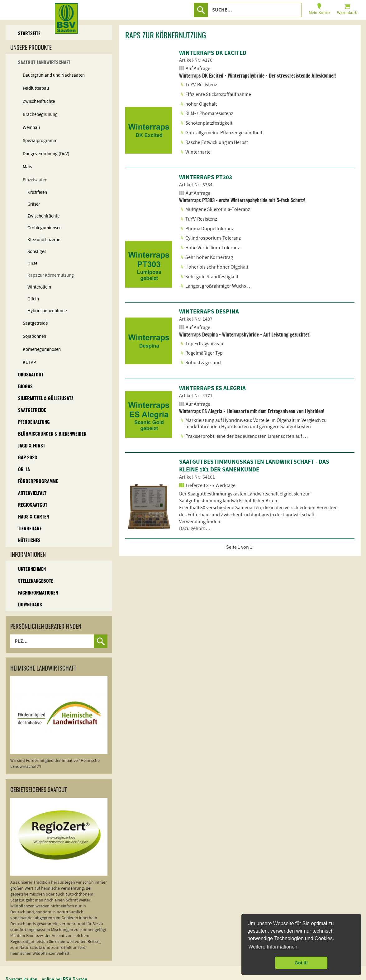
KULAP (29, 363)
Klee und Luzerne (44, 240)
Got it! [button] (301, 963)
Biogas (25, 387)
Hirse (32, 263)
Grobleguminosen (45, 228)
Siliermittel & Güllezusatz (46, 399)
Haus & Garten (33, 517)
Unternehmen (32, 569)
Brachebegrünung (40, 115)
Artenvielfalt (32, 493)
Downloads (30, 605)
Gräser (34, 204)
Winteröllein (39, 287)
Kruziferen (37, 192)
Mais (27, 167)
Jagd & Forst (32, 446)
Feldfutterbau (36, 88)
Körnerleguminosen (42, 349)
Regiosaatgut (33, 505)
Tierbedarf (30, 529)
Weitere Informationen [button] (273, 947)
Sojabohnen (34, 336)
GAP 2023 (28, 458)
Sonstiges (37, 252)
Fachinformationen (38, 593)
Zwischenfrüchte (39, 101)
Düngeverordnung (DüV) (46, 154)
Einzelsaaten (35, 180)
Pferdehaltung (34, 422)
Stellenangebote (36, 581)
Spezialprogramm (40, 141)
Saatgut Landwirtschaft (44, 63)
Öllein (33, 299)
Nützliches (29, 541)
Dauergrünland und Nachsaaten (54, 75)
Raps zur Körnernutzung (51, 275)
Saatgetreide (35, 323)
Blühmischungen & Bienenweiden (52, 434)
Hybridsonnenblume (47, 311)
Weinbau (31, 128)
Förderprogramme (38, 482)
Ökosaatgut (31, 375)
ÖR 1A (24, 470)
